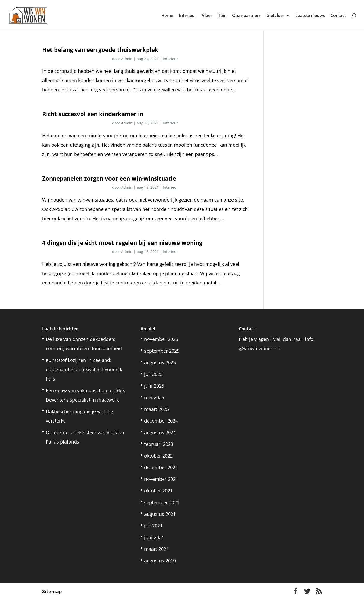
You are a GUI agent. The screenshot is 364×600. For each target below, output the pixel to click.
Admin (127, 59)
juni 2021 (154, 537)
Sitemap (52, 591)
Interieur (188, 16)
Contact (338, 16)
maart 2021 (156, 549)
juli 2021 (153, 526)
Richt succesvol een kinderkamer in (93, 114)
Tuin (222, 16)
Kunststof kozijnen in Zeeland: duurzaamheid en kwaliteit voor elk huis (84, 369)
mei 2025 (154, 397)
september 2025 (162, 351)
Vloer (207, 16)
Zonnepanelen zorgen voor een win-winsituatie (109, 178)
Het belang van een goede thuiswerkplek (100, 50)
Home (167, 16)
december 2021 (161, 467)
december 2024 (161, 421)
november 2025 (161, 339)
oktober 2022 (158, 456)
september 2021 (162, 502)
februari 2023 (159, 444)
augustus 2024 (160, 432)
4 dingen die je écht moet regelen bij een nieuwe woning (122, 243)
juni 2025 (154, 386)
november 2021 (161, 479)
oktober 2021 (158, 491)
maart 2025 (156, 409)
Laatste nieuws (310, 16)
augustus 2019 (160, 561)
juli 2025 (153, 374)
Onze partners (246, 16)
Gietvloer (275, 16)
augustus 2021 (160, 514)
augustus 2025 (160, 362)
